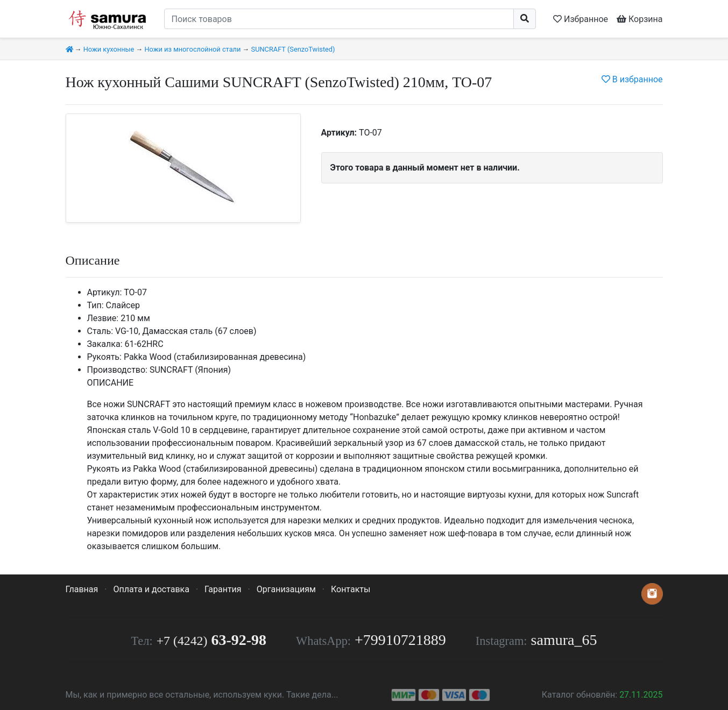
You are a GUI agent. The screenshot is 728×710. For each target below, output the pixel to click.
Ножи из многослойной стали (192, 49)
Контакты (351, 589)
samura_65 (564, 640)
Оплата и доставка (151, 589)
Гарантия (223, 589)
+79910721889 (400, 640)
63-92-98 (211, 640)
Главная (82, 589)
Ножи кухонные (109, 49)
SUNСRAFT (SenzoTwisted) (293, 49)
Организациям (286, 589)
